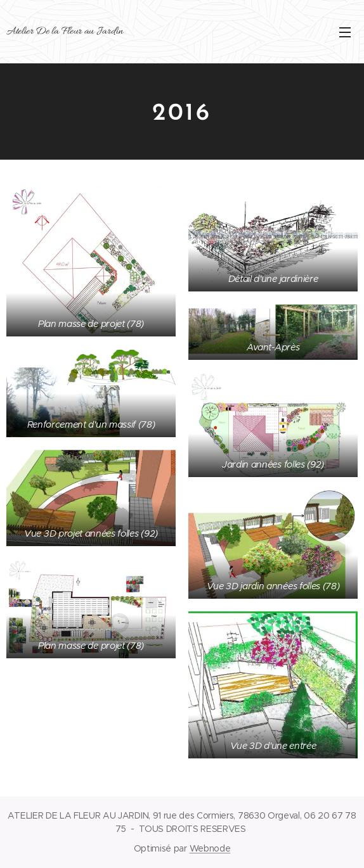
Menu (345, 32)
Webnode (210, 848)
